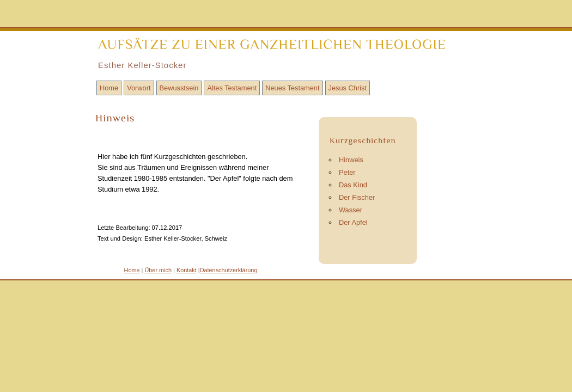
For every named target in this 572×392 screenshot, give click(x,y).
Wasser (351, 210)
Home (109, 88)
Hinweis (351, 160)
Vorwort (139, 88)
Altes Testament (232, 88)
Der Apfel (353, 222)
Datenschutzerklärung (229, 270)
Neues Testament (292, 88)
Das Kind (353, 185)
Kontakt (187, 270)
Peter (347, 172)
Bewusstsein (179, 88)
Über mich (158, 270)
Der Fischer (357, 197)
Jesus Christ (348, 88)
